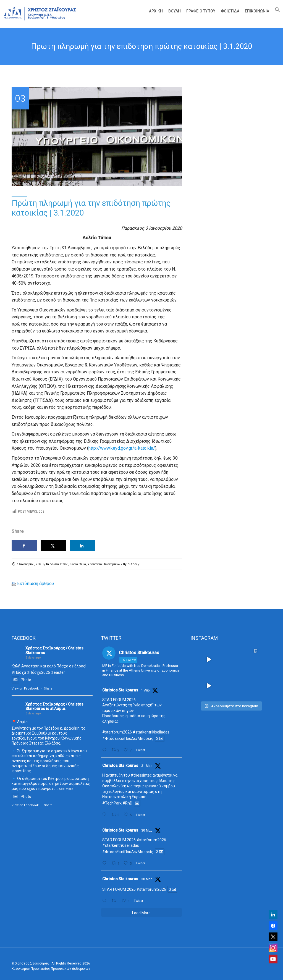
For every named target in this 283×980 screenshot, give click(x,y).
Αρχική (156, 11)
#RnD (127, 803)
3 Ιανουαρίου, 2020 (30, 564)
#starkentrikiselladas (151, 732)
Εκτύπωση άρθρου (36, 584)
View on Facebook (25, 689)
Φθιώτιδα (230, 11)
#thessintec (141, 775)
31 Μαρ (147, 766)
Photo (21, 680)
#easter (58, 672)
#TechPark (112, 803)
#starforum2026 (117, 732)
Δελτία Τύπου (59, 564)
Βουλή (175, 11)
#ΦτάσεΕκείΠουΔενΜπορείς (128, 738)
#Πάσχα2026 (38, 672)
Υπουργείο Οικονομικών (104, 564)
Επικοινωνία (257, 11)
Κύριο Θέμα (78, 564)
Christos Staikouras (120, 690)
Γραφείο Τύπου (201, 11)
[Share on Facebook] (24, 546)
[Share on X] (53, 546)
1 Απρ (146, 690)
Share (48, 689)
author (132, 564)
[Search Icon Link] (276, 11)
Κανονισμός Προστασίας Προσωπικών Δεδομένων (51, 969)
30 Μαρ (147, 830)
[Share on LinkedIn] (82, 546)
